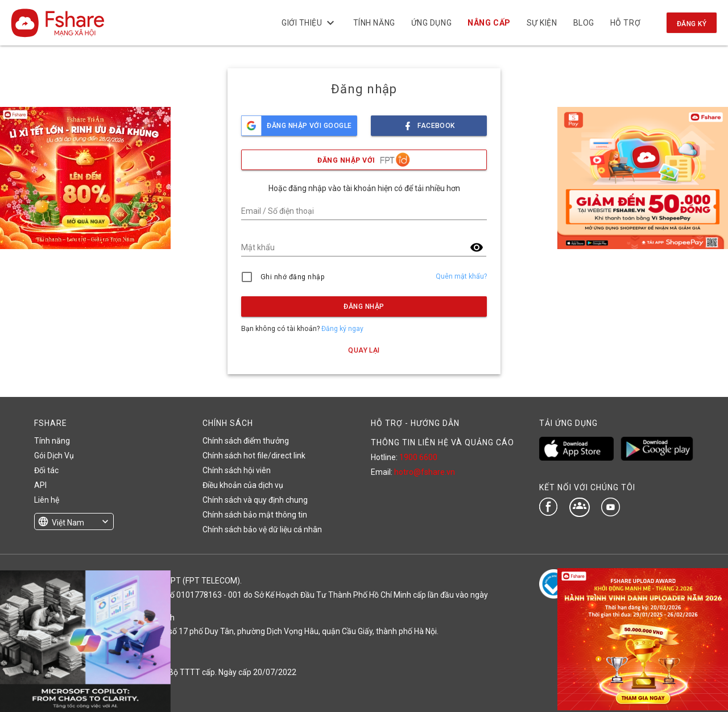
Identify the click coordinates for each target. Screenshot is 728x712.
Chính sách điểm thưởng (246, 441)
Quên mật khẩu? (461, 276)
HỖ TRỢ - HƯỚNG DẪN (415, 423)
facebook (429, 123)
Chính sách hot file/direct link (254, 456)
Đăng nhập (364, 307)
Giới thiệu (309, 23)
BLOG (583, 23)
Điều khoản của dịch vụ (243, 485)
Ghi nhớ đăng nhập (293, 277)
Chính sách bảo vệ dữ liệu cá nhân (262, 529)
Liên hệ (47, 500)
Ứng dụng (431, 23)
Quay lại (364, 350)
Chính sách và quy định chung (255, 500)
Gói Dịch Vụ (54, 456)
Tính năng (374, 23)
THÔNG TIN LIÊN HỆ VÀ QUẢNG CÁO (442, 442)
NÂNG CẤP (489, 23)
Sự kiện (541, 23)
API (40, 485)
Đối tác (46, 470)
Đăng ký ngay (342, 329)
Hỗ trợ (625, 23)
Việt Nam (68, 523)
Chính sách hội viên (237, 470)
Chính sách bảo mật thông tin (255, 515)
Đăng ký (692, 24)
